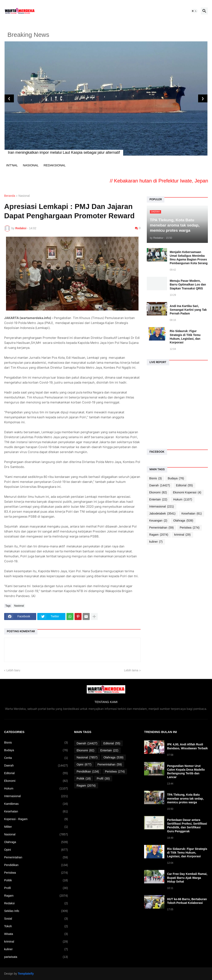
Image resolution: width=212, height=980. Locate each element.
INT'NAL (12, 165)
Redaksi (36, 903)
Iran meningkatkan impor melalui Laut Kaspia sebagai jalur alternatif (64, 152)
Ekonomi (158, 492)
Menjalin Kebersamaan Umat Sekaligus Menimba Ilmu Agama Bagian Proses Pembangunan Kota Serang (189, 258)
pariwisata (36, 957)
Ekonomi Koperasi (187, 492)
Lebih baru (13, 670)
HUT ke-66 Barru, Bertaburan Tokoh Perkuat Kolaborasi (187, 901)
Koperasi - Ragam (36, 819)
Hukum (183, 500)
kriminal (182, 535)
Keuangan (158, 521)
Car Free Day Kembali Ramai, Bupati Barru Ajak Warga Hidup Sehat (187, 878)
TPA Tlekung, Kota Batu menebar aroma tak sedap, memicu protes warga (185, 798)
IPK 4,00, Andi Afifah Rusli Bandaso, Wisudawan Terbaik (187, 746)
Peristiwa (190, 528)
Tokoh (36, 926)
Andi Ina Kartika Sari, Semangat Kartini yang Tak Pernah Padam (188, 310)
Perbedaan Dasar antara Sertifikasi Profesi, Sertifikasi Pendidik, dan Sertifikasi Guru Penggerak (187, 826)
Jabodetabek (162, 514)
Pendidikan (36, 865)
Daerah (160, 485)
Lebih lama (131, 670)
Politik (36, 880)
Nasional (24, 196)
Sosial (36, 919)
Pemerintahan (161, 528)
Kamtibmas (36, 804)
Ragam (159, 535)
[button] (194, 11)
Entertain (158, 500)
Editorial (184, 485)
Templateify (26, 974)
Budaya (176, 478)
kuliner (156, 542)
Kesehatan (192, 514)
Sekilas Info (36, 911)
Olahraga (183, 521)
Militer (36, 827)
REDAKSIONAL (55, 165)
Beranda (10, 196)
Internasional (162, 507)
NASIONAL (31, 165)
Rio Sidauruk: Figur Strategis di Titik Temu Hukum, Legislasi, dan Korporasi (185, 337)
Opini (36, 850)
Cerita (36, 758)
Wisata (36, 934)
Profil (36, 888)
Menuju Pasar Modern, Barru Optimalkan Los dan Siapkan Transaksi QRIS (188, 284)
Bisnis (155, 478)
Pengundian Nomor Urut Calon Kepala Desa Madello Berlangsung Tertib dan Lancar (186, 772)
